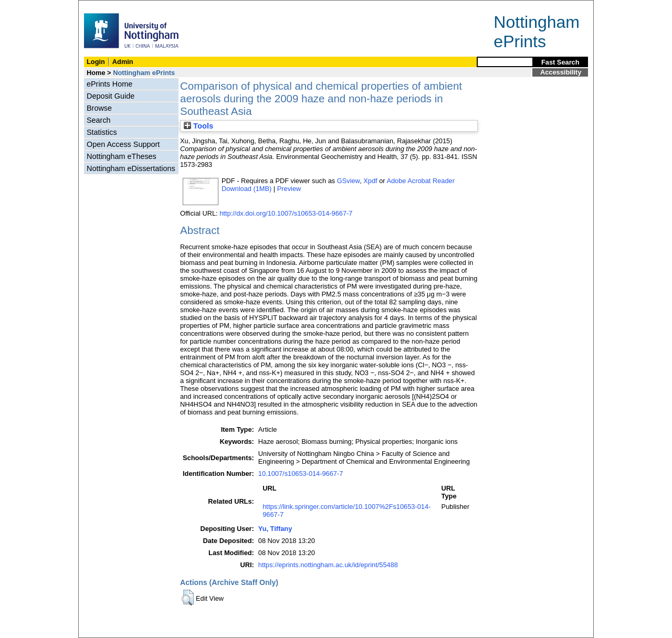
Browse (99, 108)
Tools (198, 126)
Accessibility (561, 72)
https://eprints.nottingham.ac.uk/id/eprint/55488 (328, 565)
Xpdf (370, 181)
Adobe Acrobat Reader (420, 181)
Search (99, 120)
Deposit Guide (111, 96)
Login (96, 62)
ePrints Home (109, 84)
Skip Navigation (102, 6)
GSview (348, 181)
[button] (188, 598)
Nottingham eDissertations (131, 168)
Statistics (102, 132)
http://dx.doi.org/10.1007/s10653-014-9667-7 (286, 213)
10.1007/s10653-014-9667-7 (301, 474)
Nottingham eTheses (122, 156)
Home (96, 73)
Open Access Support (123, 144)
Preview (289, 189)
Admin (123, 62)
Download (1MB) (246, 189)
